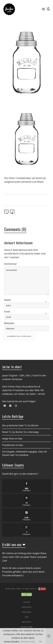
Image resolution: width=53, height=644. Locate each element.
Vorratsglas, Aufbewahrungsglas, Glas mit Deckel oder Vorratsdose (24, 453)
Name (7, 300)
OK (40, 642)
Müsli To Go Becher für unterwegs (20, 432)
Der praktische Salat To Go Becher (20, 425)
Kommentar (11, 264)
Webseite (9, 323)
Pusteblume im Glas (13, 445)
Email (7, 312)
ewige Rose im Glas (12, 439)
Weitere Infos (28, 642)
